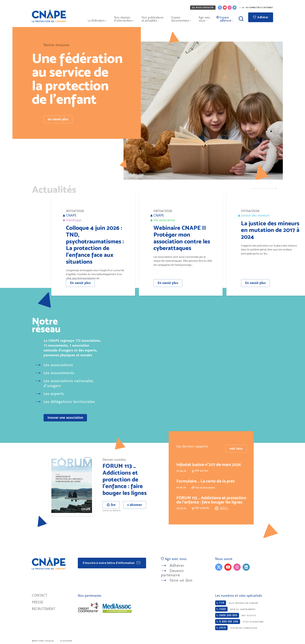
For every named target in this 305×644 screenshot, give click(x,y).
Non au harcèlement (235, 609)
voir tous (236, 462)
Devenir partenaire (172, 573)
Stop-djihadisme (239, 622)
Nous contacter (203, 8)
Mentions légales (43, 641)
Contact (40, 596)
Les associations (58, 365)
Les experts (54, 394)
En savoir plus (80, 283)
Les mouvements (59, 373)
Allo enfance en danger (237, 603)
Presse (38, 602)
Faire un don (181, 580)
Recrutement (44, 609)
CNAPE (49, 16)
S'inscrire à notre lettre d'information (112, 563)
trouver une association (65, 418)
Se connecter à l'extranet (256, 8)
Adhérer (261, 17)
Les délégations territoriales (69, 402)
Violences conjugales (236, 628)
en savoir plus (58, 119)
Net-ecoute (235, 615)
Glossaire (66, 641)
